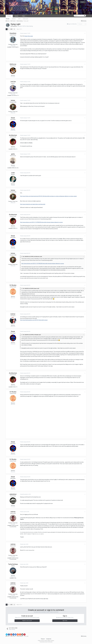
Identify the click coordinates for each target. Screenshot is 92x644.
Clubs (23, 16)
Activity (17, 16)
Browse (9, 16)
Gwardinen (15, 26)
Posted (25, 33)
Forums (8, 19)
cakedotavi (13, 494)
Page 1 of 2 (19, 29)
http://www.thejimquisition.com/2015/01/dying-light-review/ (34, 320)
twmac (13, 100)
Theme (43, 639)
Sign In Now (65, 621)
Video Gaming (30, 26)
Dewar (13, 118)
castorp (13, 512)
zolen (13, 173)
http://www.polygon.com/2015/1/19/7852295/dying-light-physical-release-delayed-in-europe (41, 222)
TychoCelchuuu (13, 564)
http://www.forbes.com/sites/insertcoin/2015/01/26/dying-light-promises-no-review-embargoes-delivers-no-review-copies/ (48, 196)
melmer (13, 314)
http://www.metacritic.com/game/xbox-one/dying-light (33, 204)
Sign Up (83, 2)
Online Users (25, 19)
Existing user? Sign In (73, 2)
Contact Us (49, 639)
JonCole (13, 82)
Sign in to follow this (72, 24)
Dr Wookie (13, 285)
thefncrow (13, 64)
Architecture (13, 135)
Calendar (14, 19)
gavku (13, 154)
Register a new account (27, 621)
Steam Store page (29, 36)
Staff (19, 19)
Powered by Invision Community (46, 642)
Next (11, 29)
